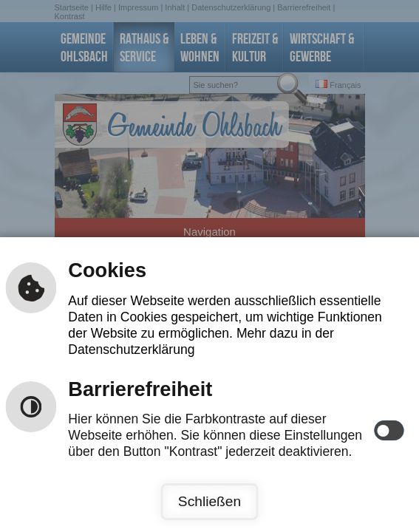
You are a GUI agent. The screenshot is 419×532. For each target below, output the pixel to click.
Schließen (209, 501)
